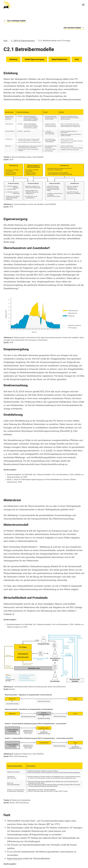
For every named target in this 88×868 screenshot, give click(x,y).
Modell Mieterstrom (59, 59)
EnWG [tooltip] (49, 451)
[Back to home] (7, 5)
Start (5, 41)
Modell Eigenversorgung (34, 59)
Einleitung (13, 59)
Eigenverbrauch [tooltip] (15, 859)
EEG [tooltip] (39, 232)
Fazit (77, 59)
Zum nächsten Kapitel (74, 28)
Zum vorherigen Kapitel (15, 21)
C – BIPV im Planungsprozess (23, 41)
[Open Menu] (83, 5)
